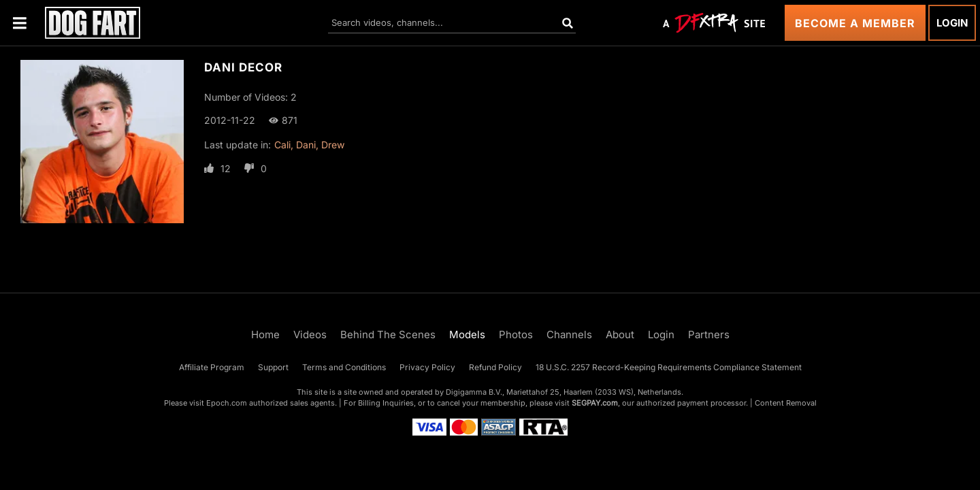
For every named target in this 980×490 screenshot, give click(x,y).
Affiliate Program (212, 367)
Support (273, 367)
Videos (310, 334)
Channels (569, 334)
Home (265, 334)
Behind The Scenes (388, 334)
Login (952, 23)
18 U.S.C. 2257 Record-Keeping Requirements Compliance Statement (669, 367)
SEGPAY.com (595, 403)
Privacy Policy (427, 367)
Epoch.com (227, 403)
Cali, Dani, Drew (309, 145)
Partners (709, 334)
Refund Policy (495, 367)
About (620, 334)
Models (467, 334)
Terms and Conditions (344, 367)
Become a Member (855, 23)
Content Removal (786, 403)
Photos (516, 334)
